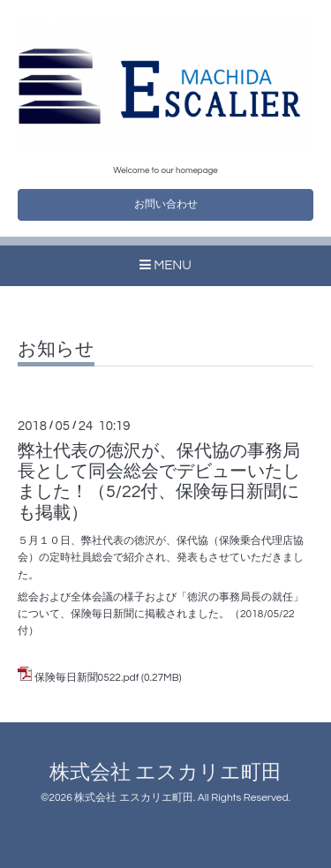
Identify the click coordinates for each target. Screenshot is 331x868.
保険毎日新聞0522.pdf (87, 678)
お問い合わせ (166, 204)
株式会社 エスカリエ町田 (165, 773)
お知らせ (56, 349)
